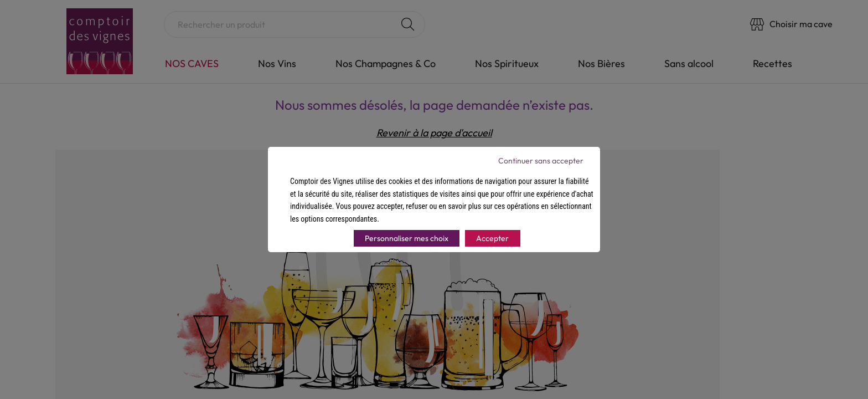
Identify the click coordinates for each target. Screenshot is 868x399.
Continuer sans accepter (541, 161)
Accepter (492, 238)
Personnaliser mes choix (407, 238)
